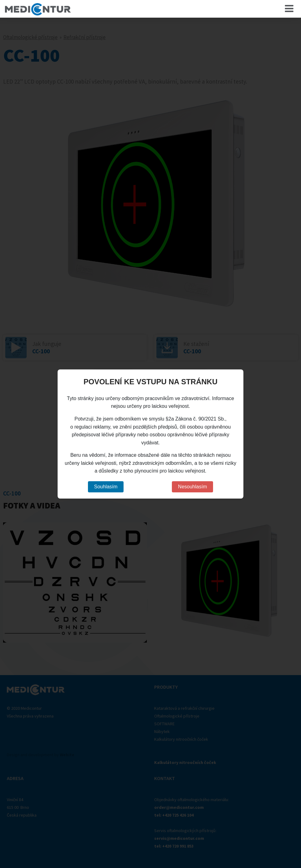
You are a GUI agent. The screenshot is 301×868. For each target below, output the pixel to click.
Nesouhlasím (192, 487)
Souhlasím (106, 487)
